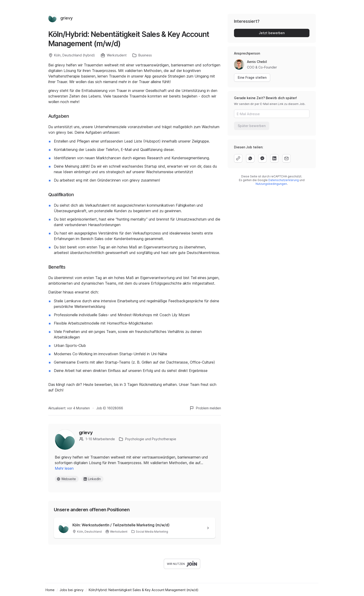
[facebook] (262, 158)
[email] (286, 158)
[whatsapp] (250, 158)
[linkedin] (274, 158)
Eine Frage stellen (252, 77)
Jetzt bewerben (272, 33)
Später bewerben (252, 126)
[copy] (238, 158)
